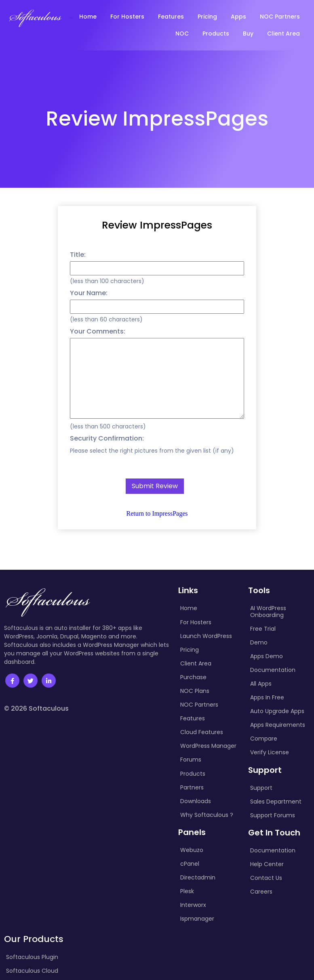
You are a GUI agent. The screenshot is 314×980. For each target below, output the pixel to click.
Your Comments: (98, 331)
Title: (78, 255)
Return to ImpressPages (157, 513)
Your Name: (89, 293)
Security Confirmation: (107, 438)
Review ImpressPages (157, 225)
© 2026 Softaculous (36, 708)
